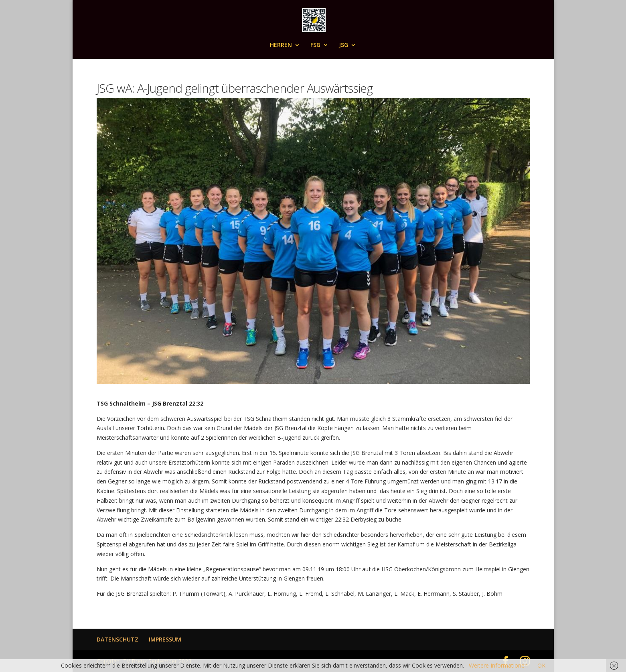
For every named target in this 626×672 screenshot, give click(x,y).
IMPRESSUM (165, 639)
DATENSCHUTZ (118, 639)
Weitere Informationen (498, 665)
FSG (315, 45)
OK (541, 665)
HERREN (281, 45)
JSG (343, 45)
